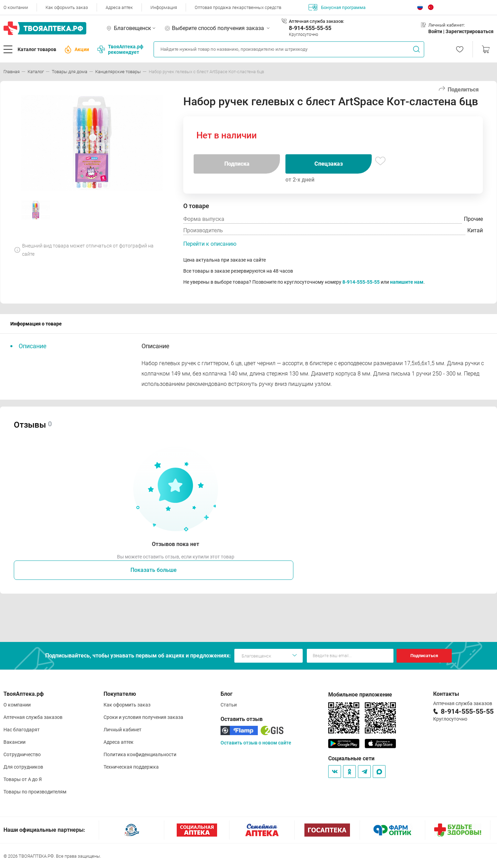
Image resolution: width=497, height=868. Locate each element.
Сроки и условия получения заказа (143, 717)
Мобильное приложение (360, 695)
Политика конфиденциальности (140, 754)
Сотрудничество (22, 754)
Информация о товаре (36, 324)
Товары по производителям (35, 792)
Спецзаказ (329, 164)
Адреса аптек (119, 7)
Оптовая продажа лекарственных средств (238, 7)
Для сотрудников (23, 767)
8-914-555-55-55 (310, 28)
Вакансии (14, 742)
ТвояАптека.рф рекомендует (120, 49)
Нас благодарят (22, 730)
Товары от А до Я (23, 779)
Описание (33, 346)
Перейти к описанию (210, 244)
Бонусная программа (337, 7)
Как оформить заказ (67, 7)
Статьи (229, 705)
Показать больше (154, 570)
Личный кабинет (123, 730)
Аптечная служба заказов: (316, 21)
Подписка (237, 164)
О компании (16, 7)
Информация (164, 7)
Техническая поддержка (131, 767)
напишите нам (407, 282)
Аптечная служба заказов (33, 717)
